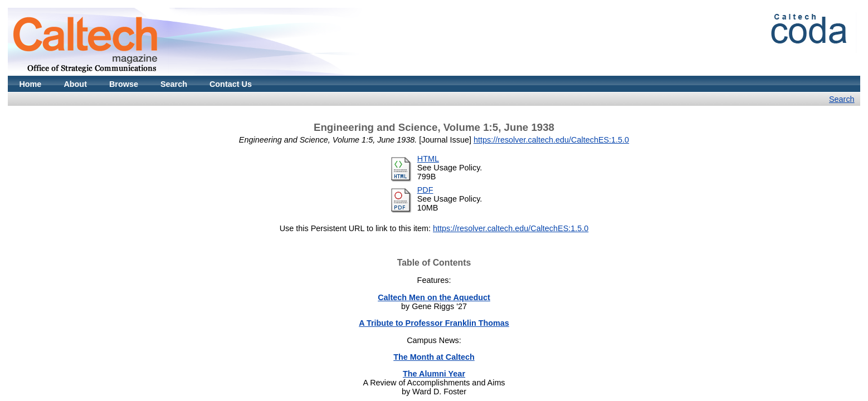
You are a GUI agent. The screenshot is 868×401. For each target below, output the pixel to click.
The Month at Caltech (434, 357)
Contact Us (231, 84)
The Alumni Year (434, 374)
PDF (425, 190)
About (75, 84)
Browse (124, 84)
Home (30, 84)
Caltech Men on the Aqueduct (434, 297)
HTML (428, 159)
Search (174, 84)
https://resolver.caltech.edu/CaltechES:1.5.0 (551, 140)
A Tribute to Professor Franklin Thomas (434, 323)
